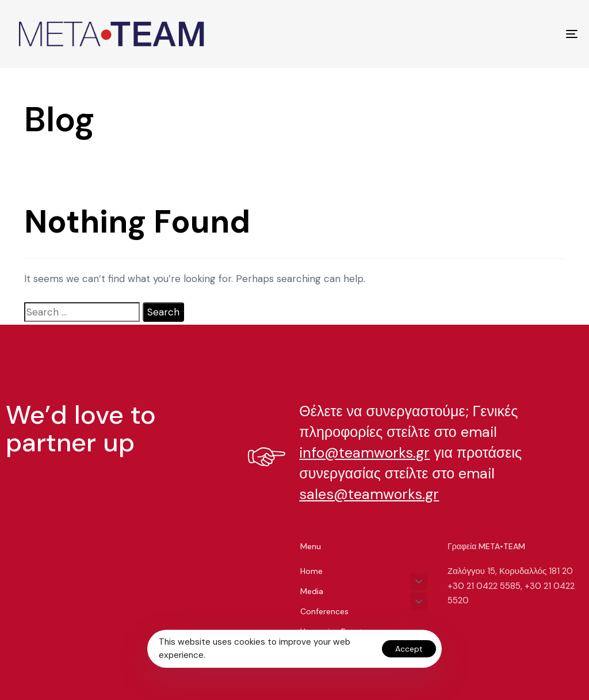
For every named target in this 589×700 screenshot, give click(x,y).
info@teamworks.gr (364, 453)
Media (312, 591)
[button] (419, 581)
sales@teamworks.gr (369, 494)
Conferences (324, 611)
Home (311, 571)
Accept (409, 649)
